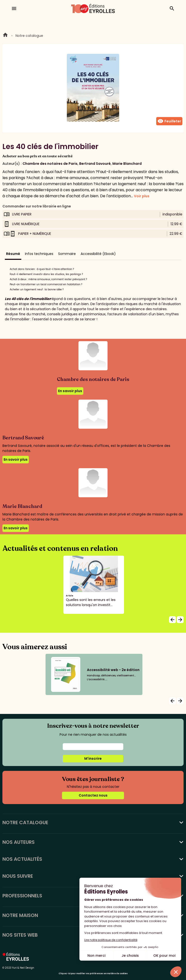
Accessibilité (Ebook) (98, 254)
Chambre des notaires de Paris (50, 164)
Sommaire (67, 254)
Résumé (13, 254)
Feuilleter (169, 121)
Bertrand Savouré (95, 164)
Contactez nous (93, 795)
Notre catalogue (29, 36)
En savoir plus (70, 391)
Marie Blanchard (127, 164)
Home (5, 36)
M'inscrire (93, 759)
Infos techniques (39, 254)
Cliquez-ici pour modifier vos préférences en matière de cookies (93, 974)
